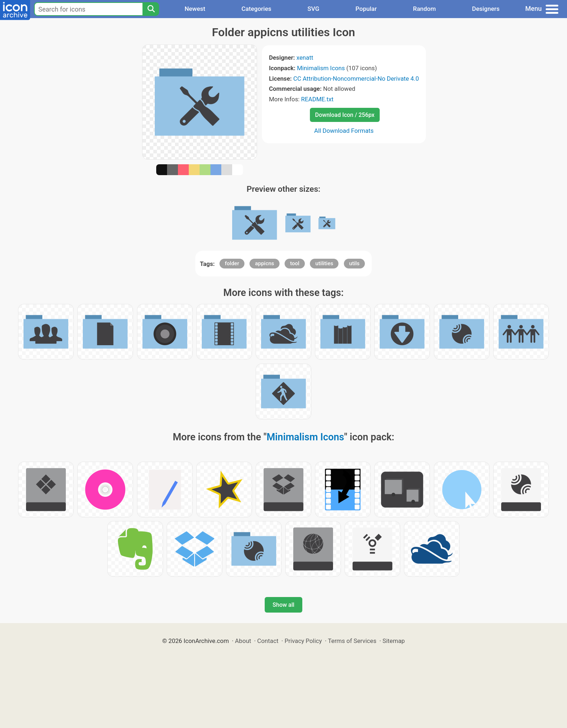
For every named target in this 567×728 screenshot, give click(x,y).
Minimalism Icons (321, 68)
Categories (257, 9)
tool (295, 263)
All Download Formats (344, 131)
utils (355, 263)
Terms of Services (352, 641)
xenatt (305, 58)
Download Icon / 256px (345, 115)
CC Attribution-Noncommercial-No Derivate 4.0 (356, 79)
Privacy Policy (303, 641)
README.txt (317, 99)
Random (424, 9)
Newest (195, 9)
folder (232, 263)
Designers (486, 9)
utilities (324, 263)
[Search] (151, 9)
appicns (265, 263)
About (243, 641)
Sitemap (394, 641)
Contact (268, 641)
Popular (366, 9)
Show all (283, 605)
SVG (313, 9)
